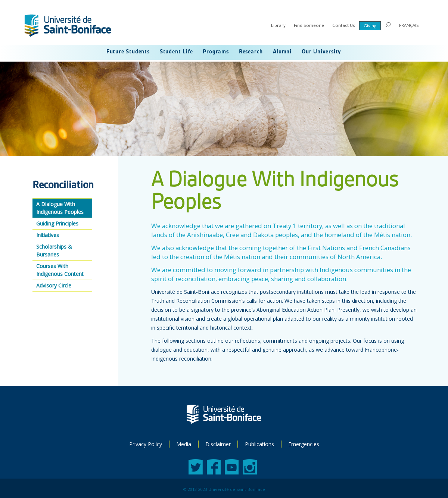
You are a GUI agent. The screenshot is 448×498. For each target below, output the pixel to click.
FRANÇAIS (409, 25)
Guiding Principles (57, 223)
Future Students (128, 52)
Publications (259, 444)
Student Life (176, 52)
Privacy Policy (146, 444)
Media (184, 444)
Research (251, 52)
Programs (216, 52)
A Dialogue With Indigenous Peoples (60, 208)
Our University (321, 52)
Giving (370, 26)
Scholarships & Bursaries (54, 250)
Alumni (282, 52)
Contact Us (344, 25)
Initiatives (48, 235)
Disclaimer (218, 444)
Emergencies (304, 444)
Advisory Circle (54, 285)
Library (278, 25)
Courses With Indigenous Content (60, 270)
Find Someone (309, 25)
